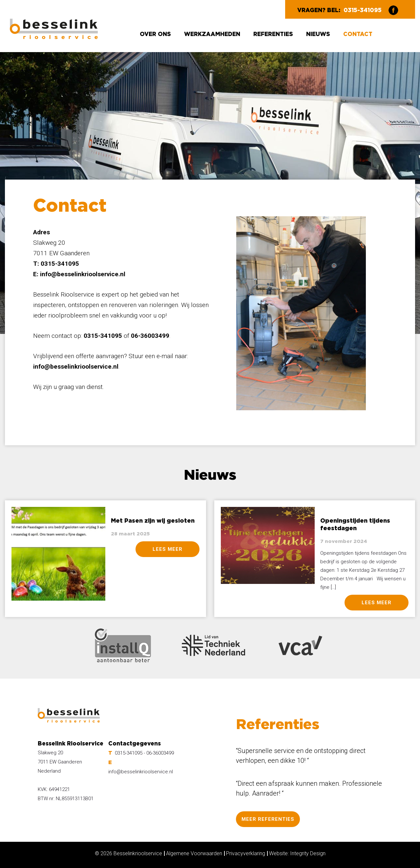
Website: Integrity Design (297, 853)
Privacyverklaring (246, 853)
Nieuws (318, 34)
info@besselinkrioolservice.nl (83, 274)
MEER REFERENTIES (268, 819)
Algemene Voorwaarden (194, 853)
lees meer (168, 549)
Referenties (273, 34)
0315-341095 (363, 10)
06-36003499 (160, 753)
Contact (358, 34)
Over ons (155, 34)
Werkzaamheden (212, 34)
